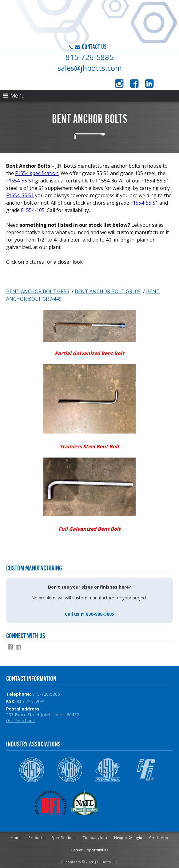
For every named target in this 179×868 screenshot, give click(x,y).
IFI (146, 770)
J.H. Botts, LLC (60, 23)
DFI (51, 802)
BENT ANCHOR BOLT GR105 (108, 291)
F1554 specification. (37, 173)
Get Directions (20, 720)
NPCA (127, 802)
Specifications (63, 838)
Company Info (95, 838)
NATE (89, 802)
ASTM (108, 770)
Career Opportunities (89, 850)
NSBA (70, 770)
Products (36, 838)
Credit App (159, 838)
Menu (14, 95)
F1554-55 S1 (20, 181)
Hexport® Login (128, 838)
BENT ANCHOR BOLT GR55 (38, 291)
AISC (32, 770)
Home (16, 838)
